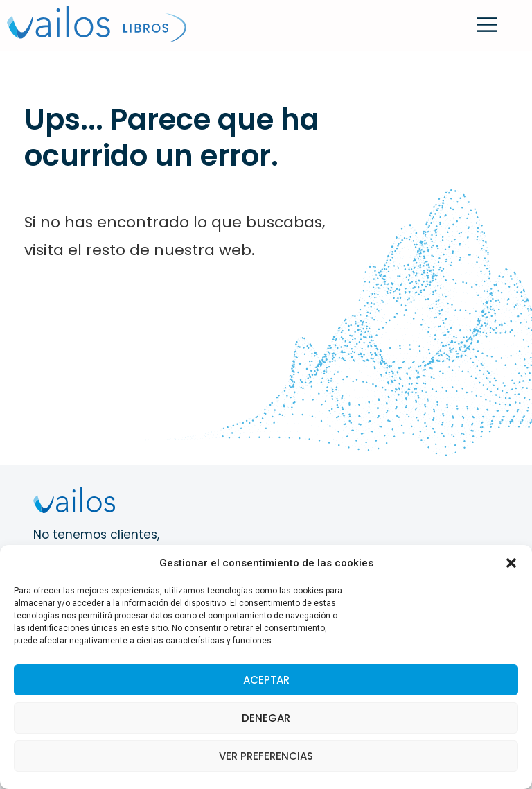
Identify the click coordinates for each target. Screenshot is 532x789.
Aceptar (266, 680)
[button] (511, 563)
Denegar (266, 718)
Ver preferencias (266, 756)
